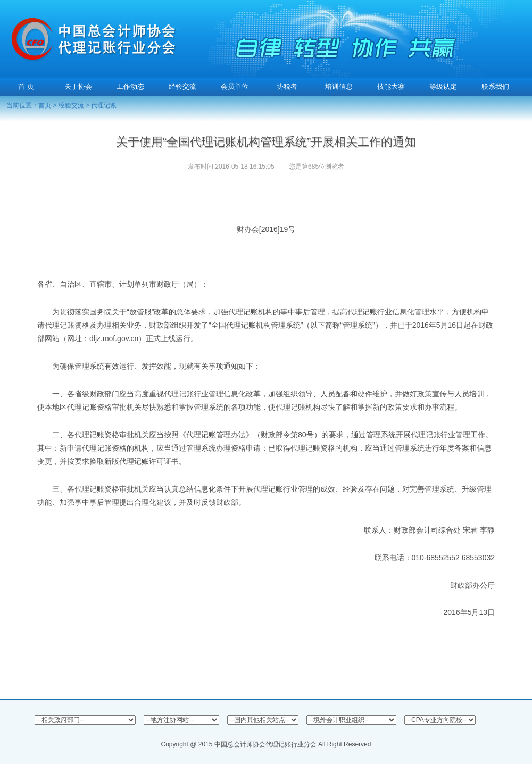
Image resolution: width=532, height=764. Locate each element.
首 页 (26, 86)
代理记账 (104, 105)
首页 (45, 105)
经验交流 (71, 105)
